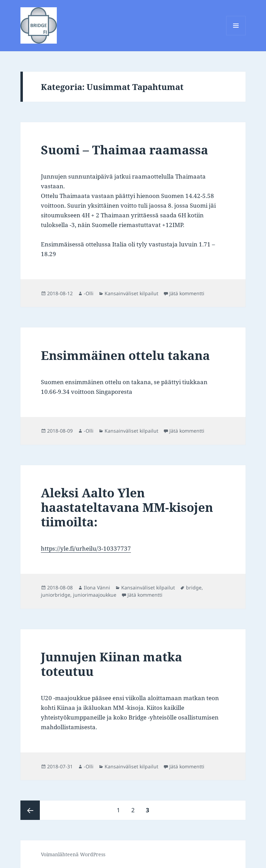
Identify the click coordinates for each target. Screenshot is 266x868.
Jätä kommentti (187, 293)
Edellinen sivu (30, 810)
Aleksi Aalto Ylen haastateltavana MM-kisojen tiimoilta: (127, 507)
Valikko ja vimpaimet (236, 35)
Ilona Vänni (97, 587)
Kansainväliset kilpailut (131, 293)
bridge (194, 587)
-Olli (89, 293)
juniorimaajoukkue (95, 595)
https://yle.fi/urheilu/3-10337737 (86, 548)
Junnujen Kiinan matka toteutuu (112, 664)
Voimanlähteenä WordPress (73, 854)
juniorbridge (56, 595)
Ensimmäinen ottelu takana (125, 355)
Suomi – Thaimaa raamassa (125, 150)
